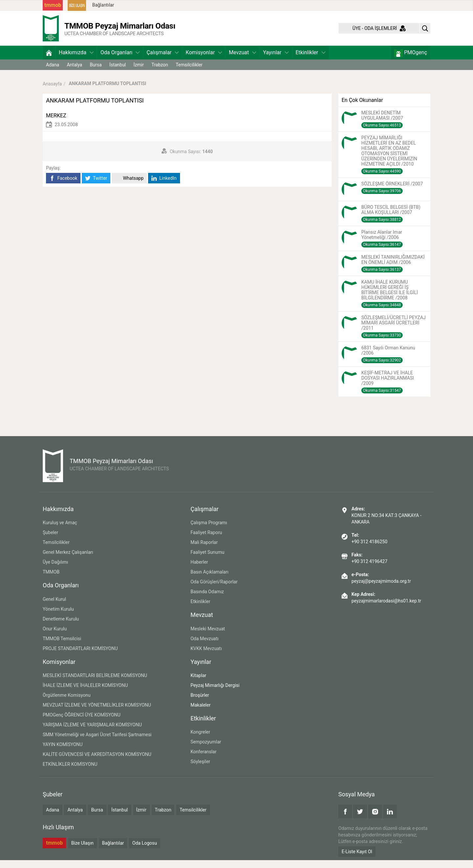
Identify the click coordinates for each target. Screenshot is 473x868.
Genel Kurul (54, 607)
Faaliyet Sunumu (207, 560)
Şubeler (50, 540)
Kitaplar (198, 683)
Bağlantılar (103, 5)
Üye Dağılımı (55, 570)
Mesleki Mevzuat (208, 637)
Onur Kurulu (55, 637)
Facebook (63, 186)
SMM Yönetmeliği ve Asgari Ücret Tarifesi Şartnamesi (97, 742)
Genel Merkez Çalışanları (68, 560)
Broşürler (200, 703)
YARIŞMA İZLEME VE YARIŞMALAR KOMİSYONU (92, 733)
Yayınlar (276, 60)
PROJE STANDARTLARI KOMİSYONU (80, 656)
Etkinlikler (311, 60)
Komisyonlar (204, 60)
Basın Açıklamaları (209, 580)
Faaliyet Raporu (206, 540)
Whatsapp (129, 186)
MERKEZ (56, 123)
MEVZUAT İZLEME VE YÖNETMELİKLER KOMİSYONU (97, 713)
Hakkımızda (76, 60)
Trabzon (160, 73)
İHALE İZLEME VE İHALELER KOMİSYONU (85, 693)
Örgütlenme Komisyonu (67, 703)
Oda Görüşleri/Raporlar (214, 590)
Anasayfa (52, 91)
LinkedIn (164, 186)
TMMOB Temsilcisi (62, 646)
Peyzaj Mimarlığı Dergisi (215, 693)
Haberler (199, 570)
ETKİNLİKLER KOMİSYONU (70, 772)
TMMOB (51, 580)
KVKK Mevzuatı (206, 656)
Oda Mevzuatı (204, 646)
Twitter (96, 186)
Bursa (96, 73)
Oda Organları (120, 60)
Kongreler (200, 740)
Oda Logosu (145, 851)
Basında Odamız (207, 599)
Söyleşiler (200, 769)
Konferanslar (203, 760)
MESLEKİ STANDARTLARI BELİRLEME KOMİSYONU (95, 683)
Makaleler (201, 713)
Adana (53, 73)
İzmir (139, 73)
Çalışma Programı (209, 530)
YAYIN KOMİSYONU (63, 752)
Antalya (74, 73)
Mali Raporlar (204, 550)
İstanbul (118, 73)
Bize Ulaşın (82, 851)
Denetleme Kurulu (61, 627)
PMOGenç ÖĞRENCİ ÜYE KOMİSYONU (82, 723)
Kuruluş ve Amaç (60, 530)
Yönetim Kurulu (58, 617)
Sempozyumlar (206, 750)
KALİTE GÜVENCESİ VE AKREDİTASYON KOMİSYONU (97, 762)
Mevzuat (243, 60)
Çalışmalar (163, 60)
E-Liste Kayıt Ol (357, 859)
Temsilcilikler (189, 73)
